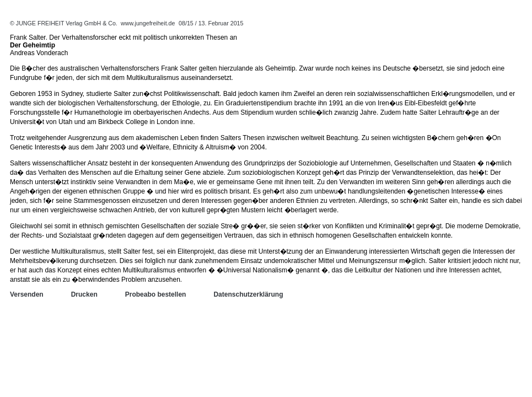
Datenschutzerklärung (248, 294)
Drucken (84, 294)
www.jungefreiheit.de (148, 23)
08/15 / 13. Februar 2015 (211, 23)
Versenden (27, 294)
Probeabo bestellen (156, 294)
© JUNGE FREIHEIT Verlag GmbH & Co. (65, 23)
